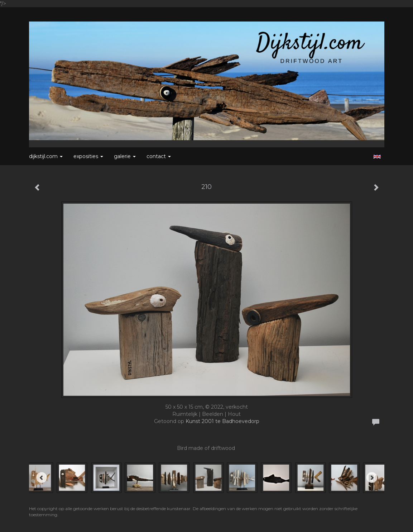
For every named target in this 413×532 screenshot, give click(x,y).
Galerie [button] (125, 156)
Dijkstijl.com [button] (46, 156)
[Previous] (42, 478)
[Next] (372, 478)
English (377, 157)
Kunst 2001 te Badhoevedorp (222, 421)
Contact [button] (159, 156)
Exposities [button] (88, 156)
